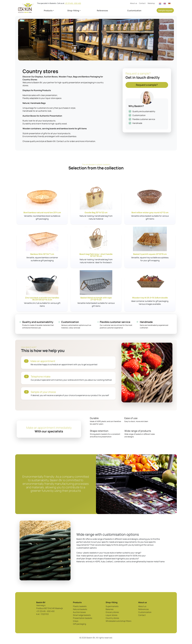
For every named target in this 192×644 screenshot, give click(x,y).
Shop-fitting (73, 11)
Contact (142, 3)
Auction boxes (79, 612)
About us (134, 3)
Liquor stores (111, 615)
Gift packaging (79, 624)
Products (48, 11)
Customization (134, 11)
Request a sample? (147, 85)
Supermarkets (112, 606)
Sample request (165, 10)
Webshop (151, 3)
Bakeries (110, 609)
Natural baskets (80, 609)
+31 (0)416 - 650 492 (73, 3)
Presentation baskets (83, 618)
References (102, 11)
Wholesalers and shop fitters (118, 621)
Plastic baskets (80, 606)
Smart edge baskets (82, 615)
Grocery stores (112, 612)
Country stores (112, 618)
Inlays (76, 621)
